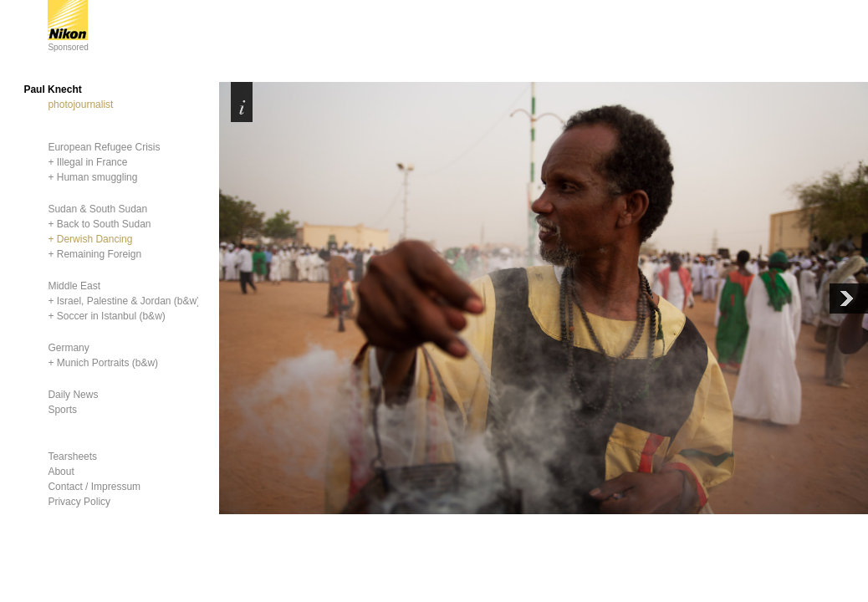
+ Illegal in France (87, 162)
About (61, 472)
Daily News (73, 395)
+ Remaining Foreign (94, 254)
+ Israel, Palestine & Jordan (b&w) (124, 301)
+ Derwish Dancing (90, 239)
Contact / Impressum (94, 487)
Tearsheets (72, 457)
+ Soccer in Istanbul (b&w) (106, 316)
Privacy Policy (79, 502)
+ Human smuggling (92, 177)
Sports (62, 410)
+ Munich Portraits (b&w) (103, 363)
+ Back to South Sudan (99, 224)
